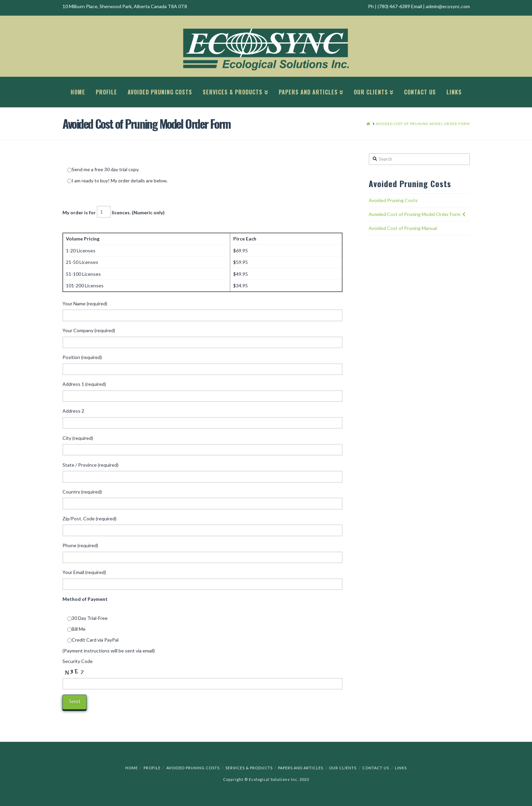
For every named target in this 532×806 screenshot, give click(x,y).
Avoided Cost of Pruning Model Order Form (415, 214)
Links (401, 768)
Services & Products (249, 768)
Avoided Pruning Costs (393, 200)
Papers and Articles (301, 768)
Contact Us (376, 768)
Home (132, 768)
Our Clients (343, 768)
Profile (152, 768)
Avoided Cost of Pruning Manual (403, 228)
